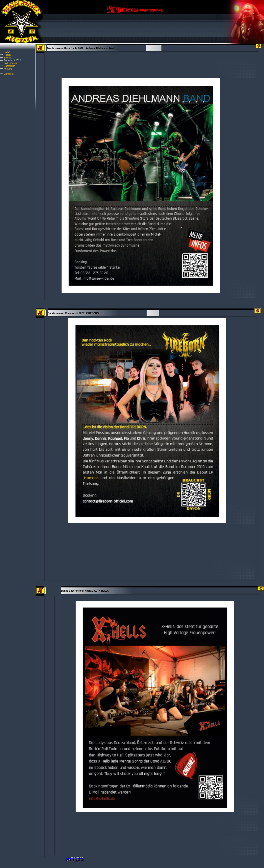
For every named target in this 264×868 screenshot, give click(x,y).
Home (7, 52)
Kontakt (8, 69)
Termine (8, 58)
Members (9, 74)
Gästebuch (9, 66)
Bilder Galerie (11, 63)
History (7, 55)
